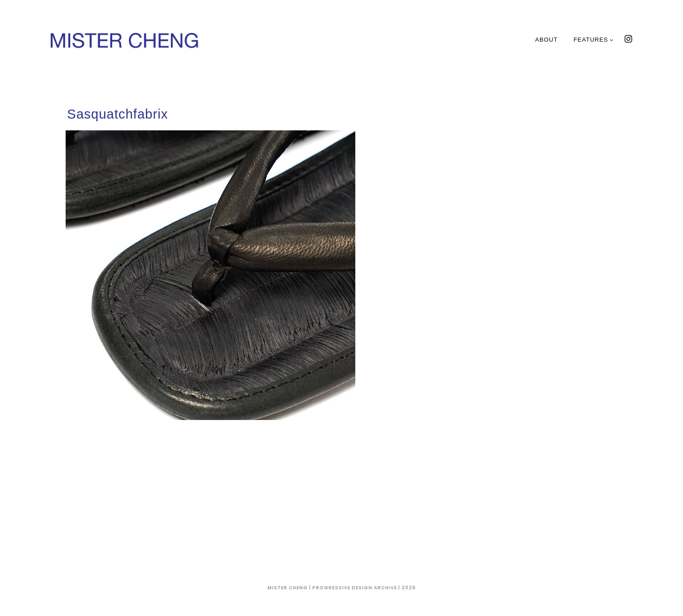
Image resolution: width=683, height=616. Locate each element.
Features (593, 40)
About (546, 40)
